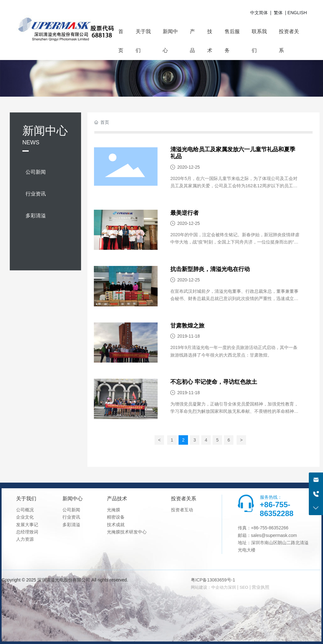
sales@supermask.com (274, 535)
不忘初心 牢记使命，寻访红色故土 (214, 382)
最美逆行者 (185, 213)
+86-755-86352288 (277, 509)
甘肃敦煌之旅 (187, 326)
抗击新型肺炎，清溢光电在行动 (210, 269)
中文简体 (259, 13)
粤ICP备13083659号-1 (213, 580)
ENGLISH (297, 13)
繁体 (278, 13)
